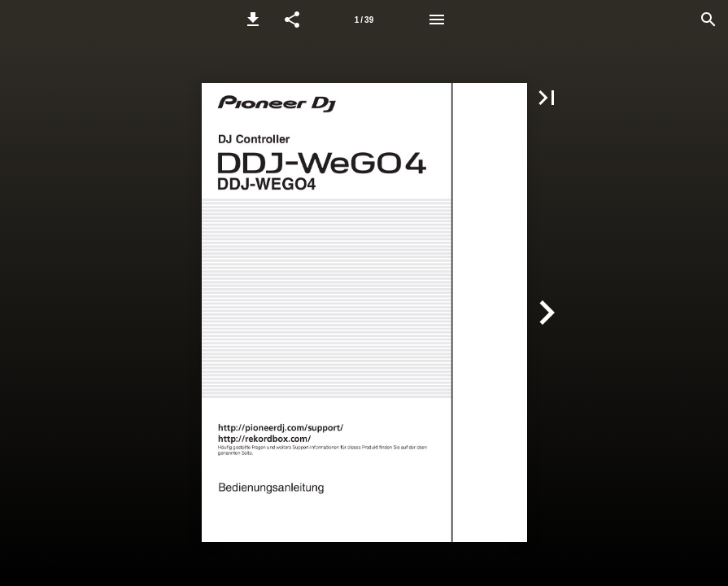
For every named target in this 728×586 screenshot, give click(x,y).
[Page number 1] (364, 20)
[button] (253, 20)
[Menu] (437, 20)
